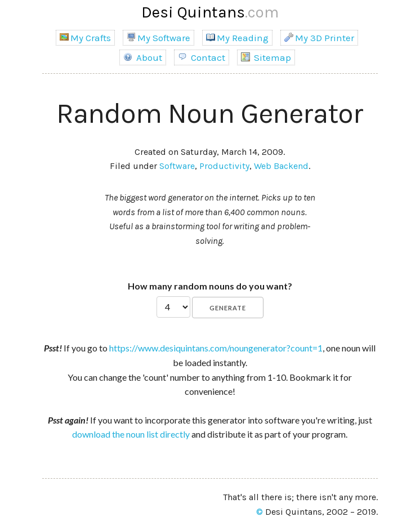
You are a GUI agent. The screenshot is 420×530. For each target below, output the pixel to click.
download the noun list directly (131, 434)
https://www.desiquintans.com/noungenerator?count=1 (216, 348)
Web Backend (281, 166)
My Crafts (85, 38)
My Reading (237, 38)
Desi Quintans (210, 12)
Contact (202, 57)
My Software (158, 38)
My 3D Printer (319, 38)
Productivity (224, 166)
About (143, 57)
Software (177, 166)
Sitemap (266, 57)
